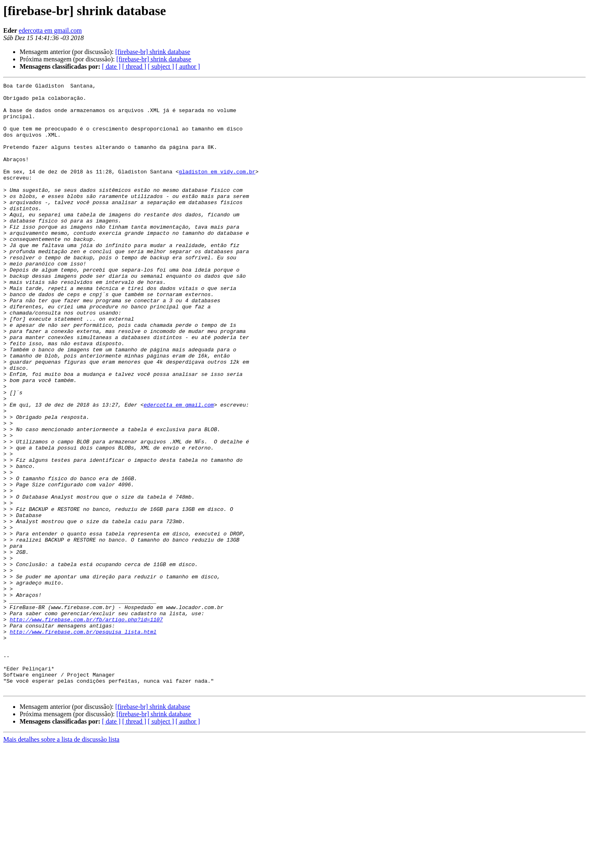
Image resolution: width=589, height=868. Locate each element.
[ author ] (188, 66)
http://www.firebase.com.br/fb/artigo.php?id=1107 (86, 727)
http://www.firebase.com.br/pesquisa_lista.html (83, 742)
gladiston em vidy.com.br (217, 190)
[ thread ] (134, 66)
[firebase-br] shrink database (153, 52)
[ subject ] (161, 66)
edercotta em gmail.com (50, 30)
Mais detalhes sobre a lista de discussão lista (61, 861)
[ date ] (111, 66)
